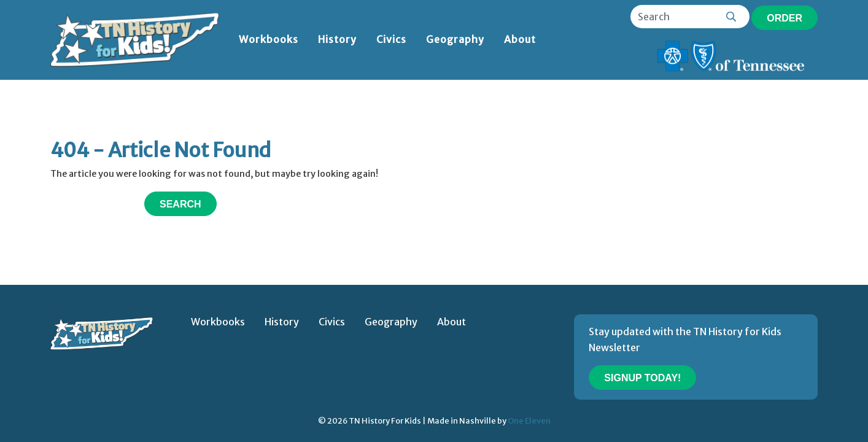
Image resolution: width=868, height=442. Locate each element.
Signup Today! (642, 378)
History (337, 39)
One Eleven (529, 421)
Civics (391, 39)
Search (180, 204)
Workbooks (269, 39)
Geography (455, 39)
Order (785, 18)
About (520, 39)
